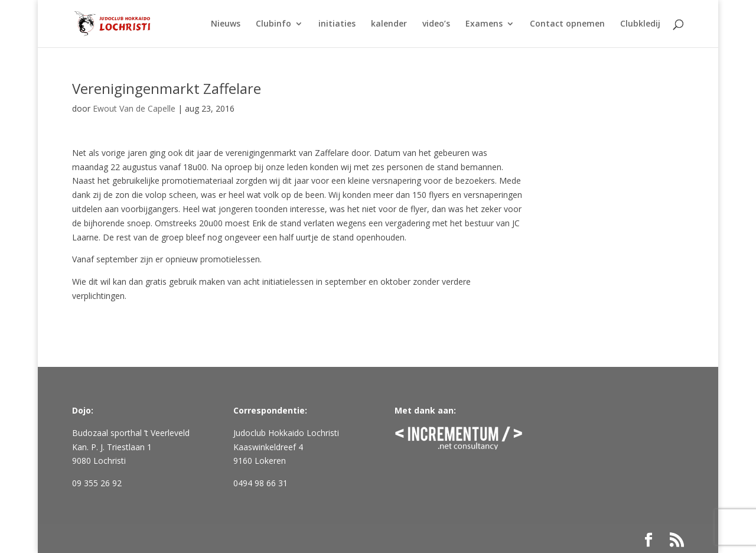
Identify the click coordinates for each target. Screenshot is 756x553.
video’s (436, 24)
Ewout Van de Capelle (134, 108)
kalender (389, 24)
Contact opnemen (567, 24)
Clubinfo (273, 24)
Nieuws (226, 24)
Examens (484, 24)
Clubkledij (640, 24)
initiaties (337, 24)
